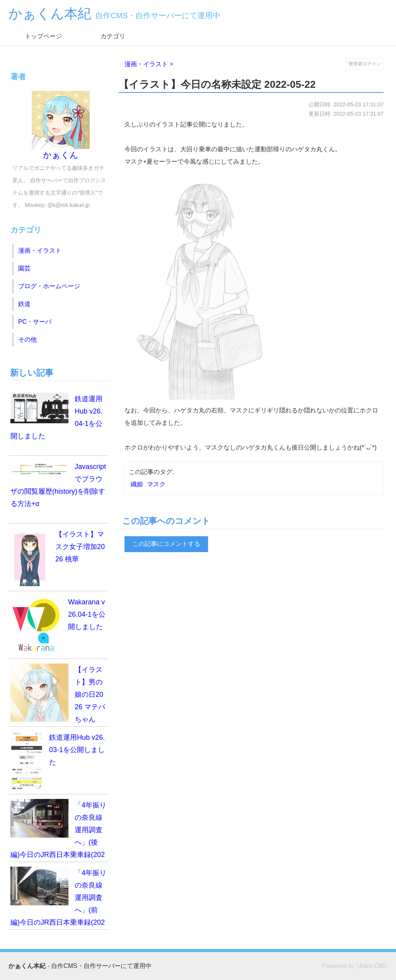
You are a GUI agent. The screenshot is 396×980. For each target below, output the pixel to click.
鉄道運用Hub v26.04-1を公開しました (56, 416)
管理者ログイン (365, 64)
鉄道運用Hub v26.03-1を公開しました (58, 760)
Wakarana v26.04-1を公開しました (58, 625)
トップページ (43, 36)
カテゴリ (113, 36)
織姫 (137, 484)
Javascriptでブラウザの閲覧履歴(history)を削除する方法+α (58, 484)
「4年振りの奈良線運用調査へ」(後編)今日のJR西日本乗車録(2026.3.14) (58, 830)
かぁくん (61, 125)
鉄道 (24, 304)
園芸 (24, 268)
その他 (27, 339)
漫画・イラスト (146, 64)
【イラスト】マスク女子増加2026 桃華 (58, 557)
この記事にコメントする (166, 544)
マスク (156, 484)
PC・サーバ (35, 322)
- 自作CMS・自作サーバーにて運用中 (80, 966)
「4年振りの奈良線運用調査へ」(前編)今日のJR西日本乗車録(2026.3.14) (58, 898)
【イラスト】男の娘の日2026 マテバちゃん (58, 693)
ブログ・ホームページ (49, 286)
